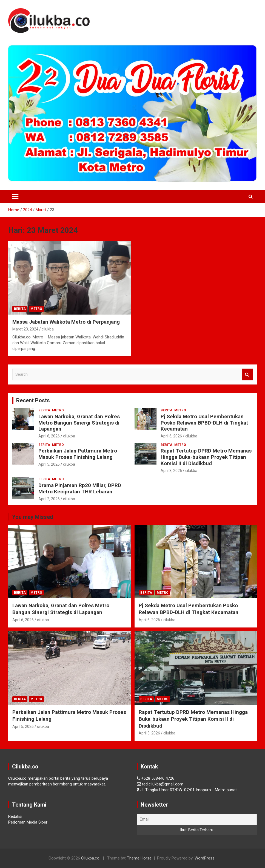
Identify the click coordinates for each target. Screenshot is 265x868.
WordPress (205, 858)
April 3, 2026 (171, 471)
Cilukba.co (90, 858)
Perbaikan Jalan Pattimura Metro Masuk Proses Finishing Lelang (78, 454)
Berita (20, 309)
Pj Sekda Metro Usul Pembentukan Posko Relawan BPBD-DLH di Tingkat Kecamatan (204, 423)
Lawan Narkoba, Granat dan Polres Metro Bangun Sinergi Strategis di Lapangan (79, 423)
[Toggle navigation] (15, 197)
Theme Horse (139, 858)
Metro (36, 309)
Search (247, 374)
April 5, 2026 (49, 464)
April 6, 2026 (49, 436)
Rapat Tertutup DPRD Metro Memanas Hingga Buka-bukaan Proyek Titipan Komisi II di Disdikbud (206, 457)
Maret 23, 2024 (25, 329)
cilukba (48, 329)
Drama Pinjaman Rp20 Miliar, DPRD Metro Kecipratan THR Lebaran (80, 488)
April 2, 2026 (49, 499)
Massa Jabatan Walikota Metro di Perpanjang (66, 322)
